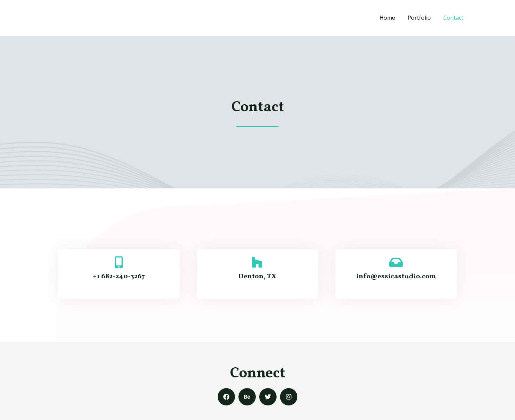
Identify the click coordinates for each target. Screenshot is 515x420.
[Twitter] (268, 397)
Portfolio (421, 18)
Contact (454, 18)
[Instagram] (289, 397)
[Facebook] (226, 397)
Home (391, 18)
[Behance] (247, 397)
